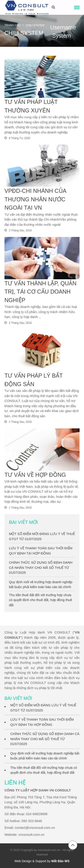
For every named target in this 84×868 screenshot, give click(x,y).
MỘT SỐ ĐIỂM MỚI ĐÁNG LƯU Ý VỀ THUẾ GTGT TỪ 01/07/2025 (43, 708)
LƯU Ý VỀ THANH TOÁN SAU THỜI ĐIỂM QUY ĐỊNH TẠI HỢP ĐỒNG (42, 722)
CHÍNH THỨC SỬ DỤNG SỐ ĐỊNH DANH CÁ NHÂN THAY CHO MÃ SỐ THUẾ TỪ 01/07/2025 (41, 567)
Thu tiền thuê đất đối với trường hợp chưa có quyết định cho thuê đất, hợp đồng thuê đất (41, 600)
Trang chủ (13, 25)
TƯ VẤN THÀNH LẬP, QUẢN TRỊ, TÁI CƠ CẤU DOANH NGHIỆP (40, 292)
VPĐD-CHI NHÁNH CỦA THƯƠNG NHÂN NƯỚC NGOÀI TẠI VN (35, 199)
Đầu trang (73, 845)
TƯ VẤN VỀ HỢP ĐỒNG (35, 475)
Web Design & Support (30, 861)
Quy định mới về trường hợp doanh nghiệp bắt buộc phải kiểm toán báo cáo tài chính (45, 756)
